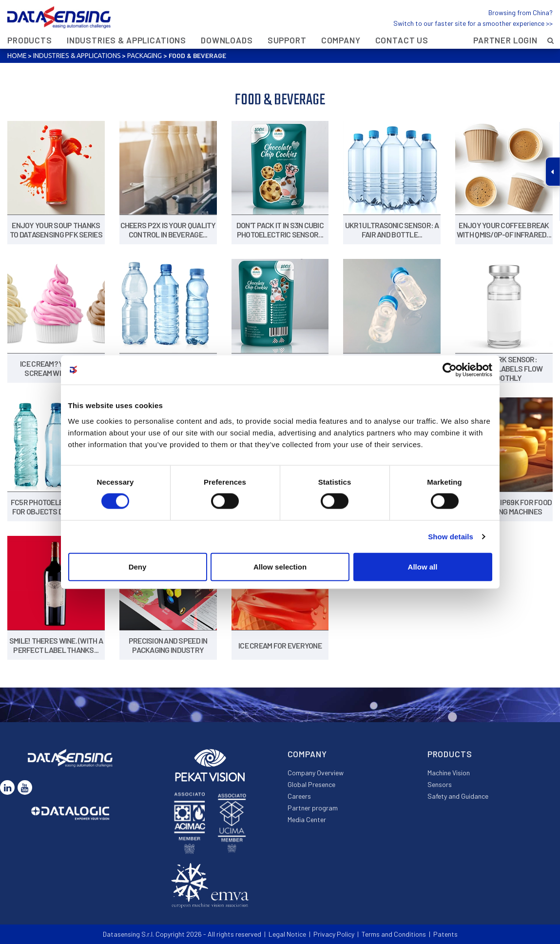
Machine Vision (449, 773)
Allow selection (280, 566)
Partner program (313, 808)
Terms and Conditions (394, 934)
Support (287, 40)
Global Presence (311, 784)
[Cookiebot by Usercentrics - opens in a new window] (450, 370)
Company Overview (316, 773)
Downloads (227, 40)
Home (17, 56)
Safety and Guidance (458, 796)
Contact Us (402, 40)
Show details (451, 537)
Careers (299, 796)
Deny (138, 566)
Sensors (440, 784)
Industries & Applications (126, 40)
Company (341, 40)
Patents (445, 934)
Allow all (423, 566)
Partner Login (505, 40)
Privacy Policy (334, 934)
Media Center (307, 819)
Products (30, 40)
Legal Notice (287, 934)
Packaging (145, 56)
